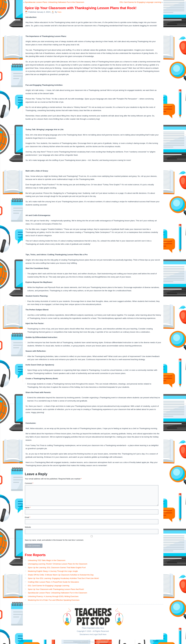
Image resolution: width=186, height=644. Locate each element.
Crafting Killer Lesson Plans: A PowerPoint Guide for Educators (53, 582)
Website (28, 527)
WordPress (85, 642)
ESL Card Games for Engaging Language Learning (140, 2)
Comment (29, 483)
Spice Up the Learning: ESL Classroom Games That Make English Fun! (57, 568)
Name (28, 508)
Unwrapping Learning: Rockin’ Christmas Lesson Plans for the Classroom (58, 564)
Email (28, 517)
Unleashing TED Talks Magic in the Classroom (47, 560)
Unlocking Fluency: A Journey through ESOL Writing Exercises (53, 596)
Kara (59, 12)
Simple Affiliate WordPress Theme (102, 642)
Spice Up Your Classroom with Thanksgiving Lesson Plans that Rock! (56, 589)
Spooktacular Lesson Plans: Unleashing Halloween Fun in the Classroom (54, 2)
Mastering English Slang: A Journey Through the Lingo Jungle (53, 571)
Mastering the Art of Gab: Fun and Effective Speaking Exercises (54, 600)
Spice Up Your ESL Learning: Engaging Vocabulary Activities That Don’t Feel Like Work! (63, 578)
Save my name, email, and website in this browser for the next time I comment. (54, 540)
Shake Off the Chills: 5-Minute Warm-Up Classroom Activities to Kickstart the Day (61, 575)
